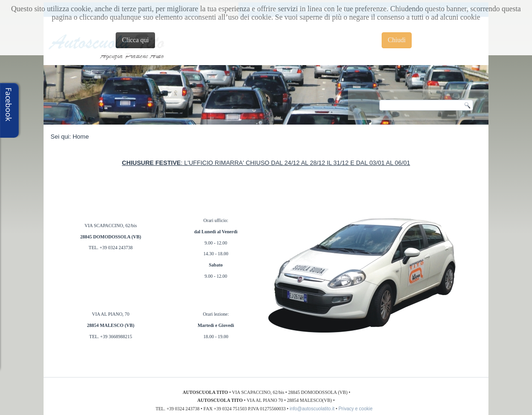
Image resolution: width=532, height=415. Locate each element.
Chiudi (397, 40)
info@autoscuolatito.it (312, 409)
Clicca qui (135, 40)
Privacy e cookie (357, 409)
